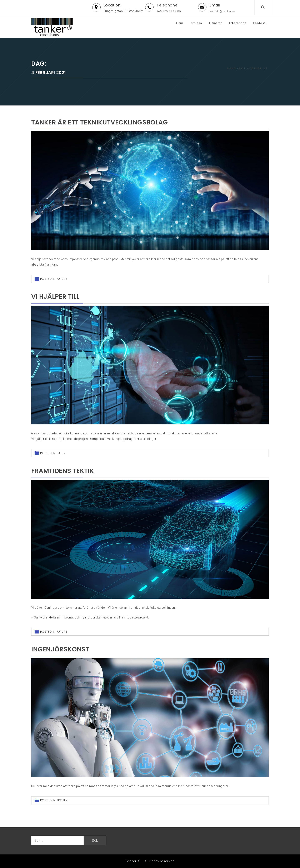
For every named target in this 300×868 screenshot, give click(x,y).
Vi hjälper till (55, 297)
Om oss (196, 23)
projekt (63, 800)
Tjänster (215, 23)
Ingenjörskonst (60, 649)
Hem (180, 23)
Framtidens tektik (63, 471)
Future (62, 279)
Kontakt (259, 23)
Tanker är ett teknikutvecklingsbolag (100, 122)
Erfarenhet (237, 23)
